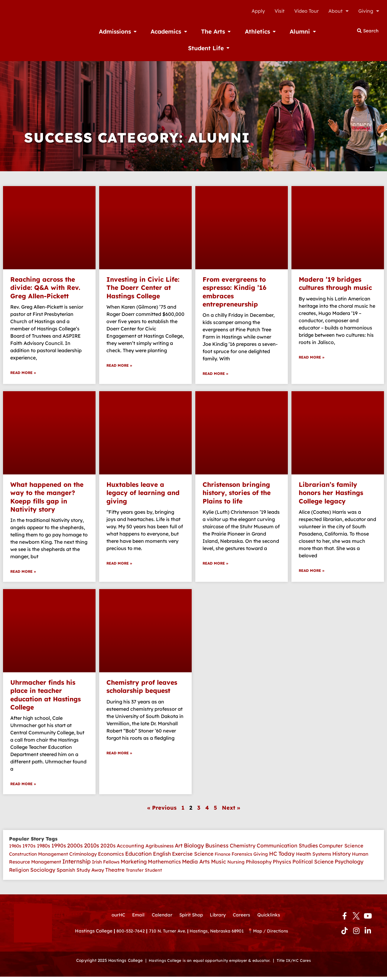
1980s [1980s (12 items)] (44, 848)
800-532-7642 (131, 935)
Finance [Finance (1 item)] (223, 857)
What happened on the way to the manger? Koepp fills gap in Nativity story (47, 497)
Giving (369, 11)
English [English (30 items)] (162, 856)
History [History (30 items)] (341, 856)
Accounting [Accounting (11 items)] (130, 848)
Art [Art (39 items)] (179, 847)
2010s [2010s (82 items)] (92, 847)
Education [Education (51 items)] (138, 856)
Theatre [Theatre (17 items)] (115, 873)
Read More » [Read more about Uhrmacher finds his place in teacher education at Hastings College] (23, 786)
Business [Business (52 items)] (217, 848)
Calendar (160, 919)
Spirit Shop (191, 919)
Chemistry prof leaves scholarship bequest (142, 688)
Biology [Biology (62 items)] (194, 848)
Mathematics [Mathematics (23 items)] (164, 865)
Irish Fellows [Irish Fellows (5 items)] (106, 865)
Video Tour (306, 11)
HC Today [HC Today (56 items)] (282, 856)
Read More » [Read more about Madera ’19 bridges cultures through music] (312, 358)
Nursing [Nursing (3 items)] (236, 865)
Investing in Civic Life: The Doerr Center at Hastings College (143, 288)
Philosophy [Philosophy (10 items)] (259, 865)
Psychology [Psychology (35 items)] (349, 864)
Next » (231, 810)
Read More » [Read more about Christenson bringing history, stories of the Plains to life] (215, 564)
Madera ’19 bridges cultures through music (335, 283)
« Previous (162, 810)
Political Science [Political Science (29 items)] (313, 865)
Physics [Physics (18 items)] (282, 865)
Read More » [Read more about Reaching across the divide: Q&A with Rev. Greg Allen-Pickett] (23, 373)
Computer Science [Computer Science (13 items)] (341, 848)
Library (219, 919)
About (338, 11)
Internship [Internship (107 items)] (76, 864)
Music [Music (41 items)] (219, 864)
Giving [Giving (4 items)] (261, 856)
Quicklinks (272, 919)
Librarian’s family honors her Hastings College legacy (331, 493)
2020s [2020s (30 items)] (108, 848)
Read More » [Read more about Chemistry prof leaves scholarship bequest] (119, 755)
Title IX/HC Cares (297, 964)
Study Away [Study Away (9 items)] (90, 873)
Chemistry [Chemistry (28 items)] (243, 848)
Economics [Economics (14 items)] (111, 856)
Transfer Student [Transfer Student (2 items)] (144, 873)
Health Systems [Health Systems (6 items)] (314, 856)
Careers (244, 919)
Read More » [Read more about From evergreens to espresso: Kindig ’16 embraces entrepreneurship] (215, 374)
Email (136, 919)
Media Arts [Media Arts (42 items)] (196, 864)
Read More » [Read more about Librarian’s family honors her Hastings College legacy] (312, 572)
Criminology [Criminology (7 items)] (83, 856)
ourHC (115, 919)
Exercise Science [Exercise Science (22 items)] (193, 856)
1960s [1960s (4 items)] (15, 848)
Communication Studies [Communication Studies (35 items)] (287, 847)
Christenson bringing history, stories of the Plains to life (237, 493)
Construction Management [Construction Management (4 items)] (39, 856)
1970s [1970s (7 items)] (29, 848)
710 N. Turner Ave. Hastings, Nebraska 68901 (202, 935)
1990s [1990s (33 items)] (59, 847)
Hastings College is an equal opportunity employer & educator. (208, 964)
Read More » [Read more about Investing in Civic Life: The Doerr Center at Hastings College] (119, 366)
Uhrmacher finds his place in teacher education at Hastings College (46, 696)
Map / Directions (279, 935)
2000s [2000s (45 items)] (75, 847)
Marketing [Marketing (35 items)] (134, 864)
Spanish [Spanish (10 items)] (66, 873)
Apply (258, 11)
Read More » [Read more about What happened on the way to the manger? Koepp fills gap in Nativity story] (23, 573)
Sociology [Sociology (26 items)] (43, 873)
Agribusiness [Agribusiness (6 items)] (159, 848)
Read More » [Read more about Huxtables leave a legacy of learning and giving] (119, 564)
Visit (280, 11)
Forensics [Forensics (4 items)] (242, 856)
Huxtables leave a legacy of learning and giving (143, 493)
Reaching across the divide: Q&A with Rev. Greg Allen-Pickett (45, 288)
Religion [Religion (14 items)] (19, 873)
